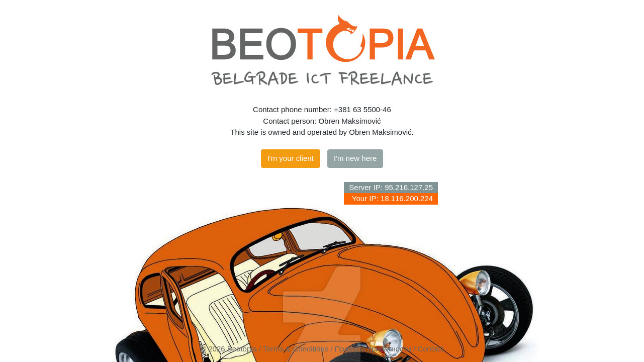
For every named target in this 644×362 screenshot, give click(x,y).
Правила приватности (373, 349)
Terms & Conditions (296, 349)
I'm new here (355, 158)
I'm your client (291, 158)
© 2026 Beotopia (229, 349)
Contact (430, 349)
